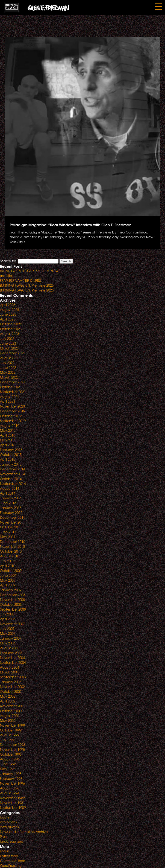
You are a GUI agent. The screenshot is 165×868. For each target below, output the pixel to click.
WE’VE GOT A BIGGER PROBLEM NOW (29, 271)
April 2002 (8, 701)
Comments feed (13, 861)
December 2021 (13, 382)
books (5, 817)
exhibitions (8, 822)
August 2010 (10, 556)
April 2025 (8, 319)
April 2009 (8, 585)
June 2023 (8, 343)
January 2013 (11, 508)
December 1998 (13, 745)
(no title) (7, 276)
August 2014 (10, 488)
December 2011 (13, 517)
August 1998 (10, 759)
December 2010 (13, 542)
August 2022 (10, 358)
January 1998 (11, 774)
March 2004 (9, 672)
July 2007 (7, 629)
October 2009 (11, 571)
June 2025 (8, 314)
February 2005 (11, 653)
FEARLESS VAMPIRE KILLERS (20, 280)
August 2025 (10, 309)
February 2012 (11, 513)
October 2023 (11, 329)
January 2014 (11, 498)
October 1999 (11, 730)
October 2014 (11, 479)
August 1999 (10, 735)
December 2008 (13, 595)
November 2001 (12, 706)
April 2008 (8, 619)
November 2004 (12, 658)
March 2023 (9, 348)
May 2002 (8, 696)
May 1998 (8, 769)
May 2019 (8, 430)
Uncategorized (12, 841)
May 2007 (8, 633)
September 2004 (13, 662)
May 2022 (8, 372)
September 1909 (13, 807)
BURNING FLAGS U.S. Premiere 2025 (27, 285)
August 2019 (10, 425)
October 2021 (11, 387)
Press (4, 836)
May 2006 (8, 643)
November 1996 (12, 783)
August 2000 (10, 716)
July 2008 (7, 614)
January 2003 (11, 682)
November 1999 (12, 725)
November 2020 (12, 406)
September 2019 (13, 421)
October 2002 (11, 691)
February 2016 (11, 450)
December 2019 (13, 411)
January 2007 (11, 638)
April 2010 (8, 566)
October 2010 (11, 551)
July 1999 (7, 740)
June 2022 (8, 367)
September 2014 (13, 484)
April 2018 (8, 435)
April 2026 (8, 305)
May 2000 (8, 720)
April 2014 (8, 493)
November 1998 (12, 749)
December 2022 (13, 353)
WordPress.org (11, 865)
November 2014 (12, 474)
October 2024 (11, 324)
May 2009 (8, 580)
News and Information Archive (24, 832)
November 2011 (12, 522)
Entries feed (9, 856)
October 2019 (11, 416)
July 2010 (7, 561)
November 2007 (12, 624)
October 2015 (11, 454)
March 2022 (9, 377)
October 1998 (11, 754)
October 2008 (11, 604)
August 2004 (10, 667)
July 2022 (7, 363)
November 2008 (12, 600)
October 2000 (11, 711)
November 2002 (12, 687)
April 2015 (8, 459)
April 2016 (8, 445)
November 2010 (12, 546)
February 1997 (11, 778)
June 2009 (8, 575)
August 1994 (10, 793)
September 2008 (13, 609)
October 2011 (11, 527)
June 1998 (8, 764)
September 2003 (13, 677)
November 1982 (12, 798)
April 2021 (8, 401)
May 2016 (8, 440)
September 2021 (13, 392)
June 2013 (8, 503)
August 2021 (10, 396)
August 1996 (10, 788)
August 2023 (10, 334)
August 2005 (10, 648)
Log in (5, 851)
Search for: (8, 261)
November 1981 (12, 803)
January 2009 (11, 590)
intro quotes (9, 827)
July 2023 (7, 338)
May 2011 (8, 537)
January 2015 (11, 464)
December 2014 (13, 469)
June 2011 (8, 532)
